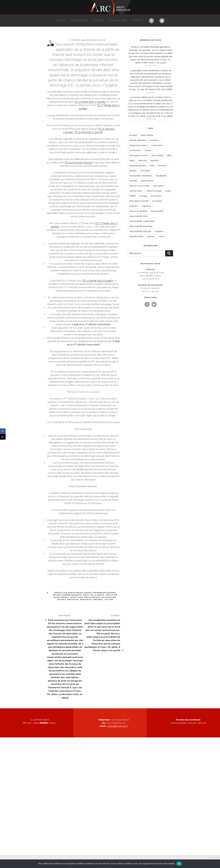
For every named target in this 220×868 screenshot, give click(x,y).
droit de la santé (94, 595)
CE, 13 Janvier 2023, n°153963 (98, 281)
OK (179, 864)
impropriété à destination (141, 176)
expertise (155, 161)
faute (152, 166)
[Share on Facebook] (3, 431)
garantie (133, 171)
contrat (148, 150)
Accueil (61, 20)
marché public (136, 191)
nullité (168, 191)
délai (169, 155)
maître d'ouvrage (154, 191)
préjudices (146, 206)
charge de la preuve (138, 145)
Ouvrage (143, 196)
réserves (151, 236)
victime (109, 600)
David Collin (98, 40)
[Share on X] (3, 437)
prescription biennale (139, 201)
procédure (157, 201)
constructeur (157, 145)
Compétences (80, 20)
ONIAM (133, 196)
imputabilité (161, 176)
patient (62, 600)
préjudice (73, 600)
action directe (147, 135)
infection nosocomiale (139, 186)
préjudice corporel (92, 600)
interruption (158, 186)
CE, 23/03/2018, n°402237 (79, 163)
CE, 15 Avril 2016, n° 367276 (88, 132)
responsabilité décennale (141, 226)
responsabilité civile (138, 216)
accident (133, 135)
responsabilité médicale (140, 231)
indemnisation (147, 181)
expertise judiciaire (138, 166)
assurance (154, 140)
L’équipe (99, 20)
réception (159, 231)
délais (132, 161)
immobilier (145, 171)
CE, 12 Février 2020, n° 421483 (90, 102)
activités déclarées (138, 140)
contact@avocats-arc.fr (117, 726)
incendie (133, 181)
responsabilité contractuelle (142, 221)
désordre (143, 161)
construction (135, 150)
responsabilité (157, 211)
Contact (138, 20)
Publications (118, 20)
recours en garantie (138, 211)
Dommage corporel (138, 155)
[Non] (216, 864)
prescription (156, 196)
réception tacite (136, 236)
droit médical (157, 155)
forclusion (162, 166)
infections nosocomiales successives (93, 597)
